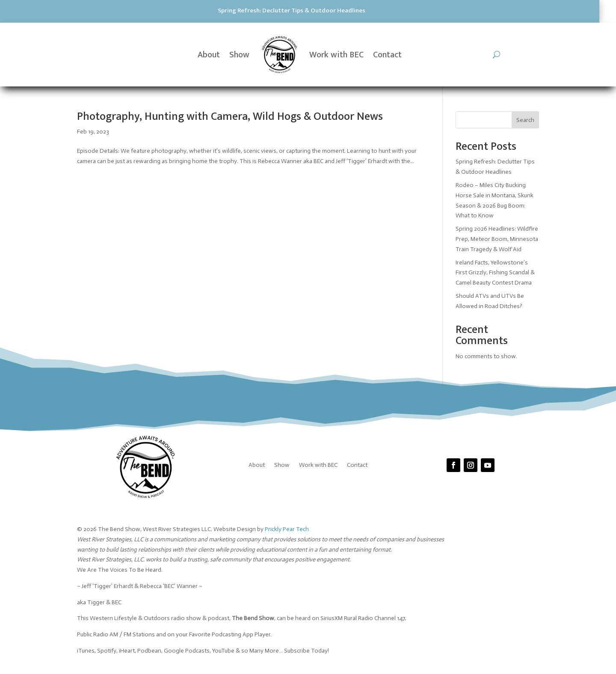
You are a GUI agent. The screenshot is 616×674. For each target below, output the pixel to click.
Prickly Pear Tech (287, 529)
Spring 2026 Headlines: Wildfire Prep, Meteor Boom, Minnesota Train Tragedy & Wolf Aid (497, 239)
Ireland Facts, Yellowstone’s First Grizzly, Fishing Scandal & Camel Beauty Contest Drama (495, 273)
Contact (387, 55)
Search (525, 120)
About (209, 55)
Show (239, 55)
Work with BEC (336, 55)
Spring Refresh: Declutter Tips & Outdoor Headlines (193, 10)
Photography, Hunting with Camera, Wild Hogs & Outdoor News (230, 117)
